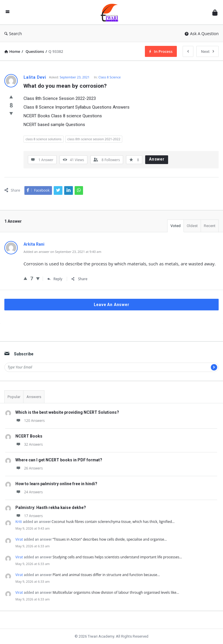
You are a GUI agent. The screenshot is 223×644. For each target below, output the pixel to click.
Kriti (19, 522)
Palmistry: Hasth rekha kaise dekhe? (51, 508)
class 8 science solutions (44, 139)
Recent (210, 226)
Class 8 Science (110, 77)
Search (13, 34)
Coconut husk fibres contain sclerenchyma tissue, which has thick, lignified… (113, 522)
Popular (14, 397)
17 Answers (29, 516)
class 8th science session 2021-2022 (94, 139)
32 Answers (29, 444)
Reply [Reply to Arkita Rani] (55, 279)
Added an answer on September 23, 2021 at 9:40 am (62, 252)
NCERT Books (29, 436)
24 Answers (29, 492)
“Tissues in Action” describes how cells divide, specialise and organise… (110, 539)
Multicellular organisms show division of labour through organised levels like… (116, 592)
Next (207, 51)
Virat (19, 539)
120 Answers (30, 421)
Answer (157, 159)
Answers (34, 397)
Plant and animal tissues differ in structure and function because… (106, 575)
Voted (176, 226)
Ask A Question (202, 34)
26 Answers (29, 468)
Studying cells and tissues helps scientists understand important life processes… (117, 557)
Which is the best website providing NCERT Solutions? (67, 412)
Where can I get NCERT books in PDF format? (59, 460)
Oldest (192, 226)
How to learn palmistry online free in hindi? (56, 484)
